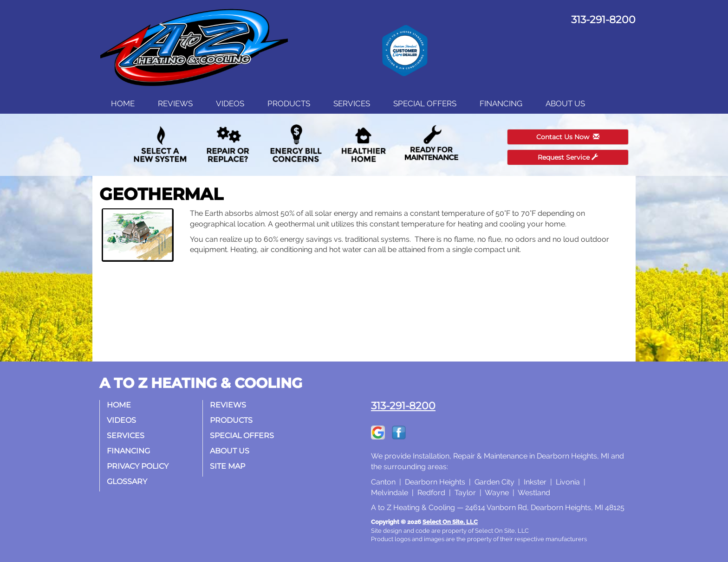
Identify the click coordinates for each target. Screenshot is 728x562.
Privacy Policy (138, 466)
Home (123, 103)
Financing (501, 103)
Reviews (175, 103)
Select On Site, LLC (450, 522)
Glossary (127, 481)
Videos (230, 103)
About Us (565, 103)
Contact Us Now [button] (568, 137)
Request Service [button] (568, 157)
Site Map (227, 466)
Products (289, 103)
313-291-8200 (403, 406)
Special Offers (425, 103)
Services (352, 103)
